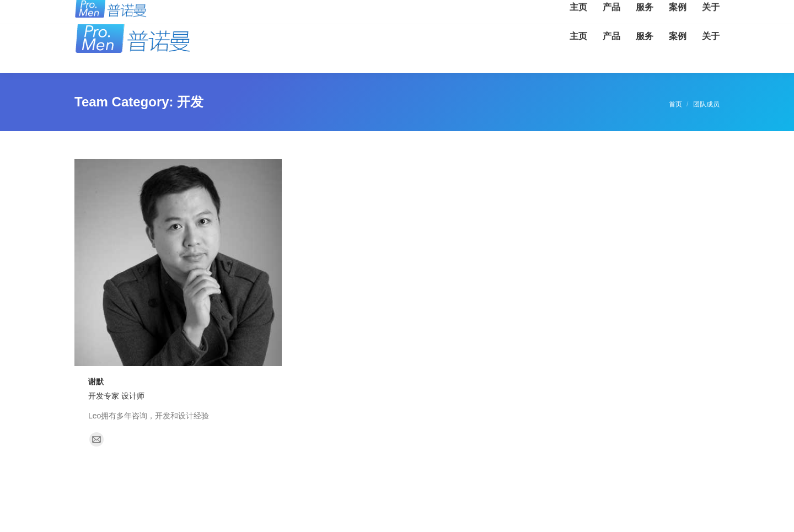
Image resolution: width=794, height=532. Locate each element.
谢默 (96, 381)
